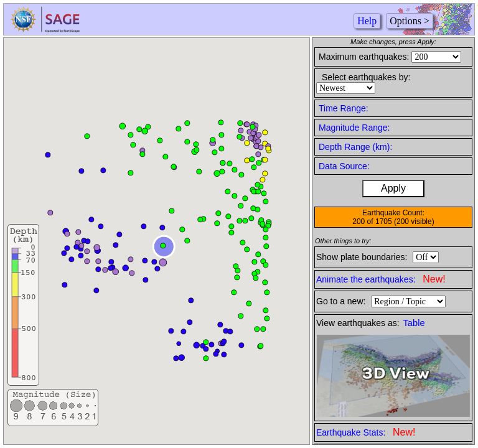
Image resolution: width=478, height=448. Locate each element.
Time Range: (344, 108)
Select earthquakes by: (366, 77)
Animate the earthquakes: (381, 279)
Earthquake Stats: (366, 432)
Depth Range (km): (355, 147)
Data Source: (344, 166)
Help (367, 21)
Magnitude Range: (354, 128)
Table (414, 323)
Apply (393, 188)
